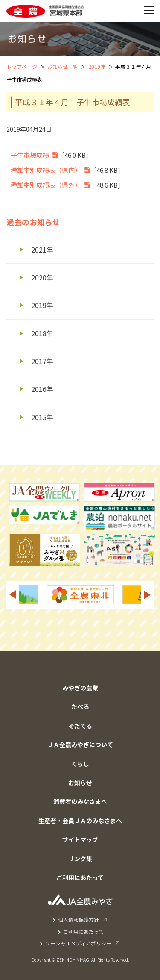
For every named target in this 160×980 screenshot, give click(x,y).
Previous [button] (12, 595)
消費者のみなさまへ (80, 801)
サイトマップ (80, 839)
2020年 (42, 277)
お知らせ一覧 (63, 66)
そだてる (80, 726)
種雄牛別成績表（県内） (46, 170)
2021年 (42, 250)
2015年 (42, 417)
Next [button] (148, 595)
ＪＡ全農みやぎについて (80, 745)
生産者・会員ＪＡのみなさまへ (80, 821)
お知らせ (80, 783)
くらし (80, 764)
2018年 (42, 333)
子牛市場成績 (30, 155)
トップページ (22, 66)
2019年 (97, 66)
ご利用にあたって (80, 877)
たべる (80, 706)
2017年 (42, 361)
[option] (80, 595)
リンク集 (80, 859)
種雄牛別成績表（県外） (46, 185)
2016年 (42, 389)
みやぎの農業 (80, 688)
